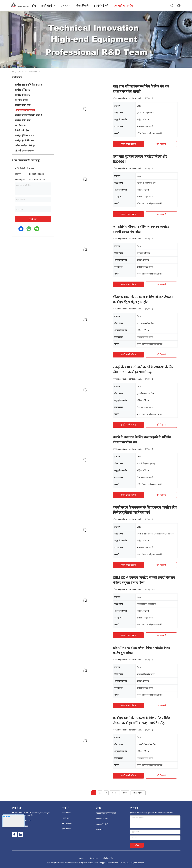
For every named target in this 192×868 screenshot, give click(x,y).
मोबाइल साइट (94, 858)
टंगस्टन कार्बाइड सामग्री (26, 110)
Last (125, 793)
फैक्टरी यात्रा (66, 818)
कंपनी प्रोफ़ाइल (67, 813)
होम (13, 72)
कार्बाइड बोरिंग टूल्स (23, 105)
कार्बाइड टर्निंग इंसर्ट (22, 90)
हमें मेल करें (161, 144)
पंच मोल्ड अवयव (21, 100)
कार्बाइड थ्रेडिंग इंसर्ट (23, 120)
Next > (115, 793)
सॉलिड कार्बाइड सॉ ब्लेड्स (25, 146)
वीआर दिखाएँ (82, 6)
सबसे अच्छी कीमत (128, 144)
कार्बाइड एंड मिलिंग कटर (25, 141)
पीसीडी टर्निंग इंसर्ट (22, 130)
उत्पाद (19, 72)
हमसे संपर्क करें (67, 829)
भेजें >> (137, 845)
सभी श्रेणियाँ (100, 830)
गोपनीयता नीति (108, 858)
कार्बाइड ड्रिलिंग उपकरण (24, 135)
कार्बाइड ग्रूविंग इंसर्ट (23, 95)
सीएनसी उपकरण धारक (24, 151)
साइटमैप (82, 858)
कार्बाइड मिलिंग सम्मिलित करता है (28, 115)
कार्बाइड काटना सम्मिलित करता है (28, 85)
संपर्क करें (33, 219)
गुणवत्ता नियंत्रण (67, 823)
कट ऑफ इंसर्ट (20, 125)
